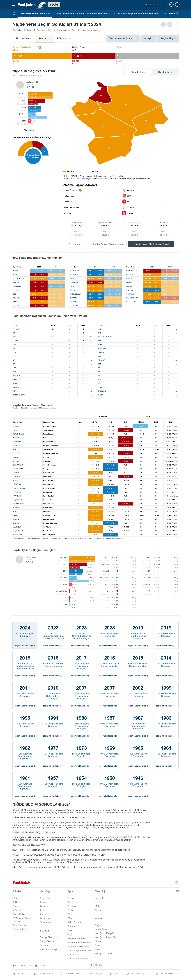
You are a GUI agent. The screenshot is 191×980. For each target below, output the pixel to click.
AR (154, 5)
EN (150, 5)
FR (158, 5)
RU (162, 5)
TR (146, 5)
